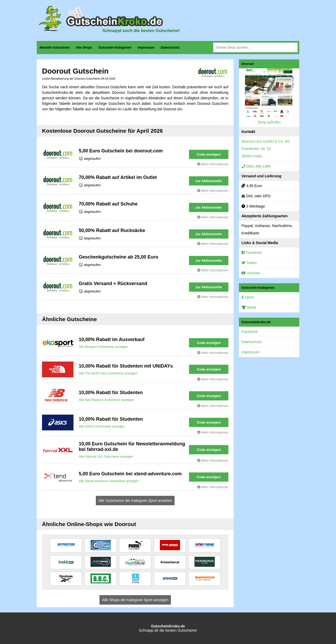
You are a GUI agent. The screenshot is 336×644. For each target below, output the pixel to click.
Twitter (249, 263)
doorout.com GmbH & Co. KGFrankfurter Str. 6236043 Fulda (266, 149)
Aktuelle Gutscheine (54, 48)
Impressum (146, 48)
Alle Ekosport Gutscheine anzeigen (103, 347)
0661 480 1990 (256, 166)
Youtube (251, 273)
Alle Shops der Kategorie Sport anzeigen (135, 600)
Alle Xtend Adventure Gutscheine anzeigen (109, 481)
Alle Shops (84, 48)
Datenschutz (170, 48)
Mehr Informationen (213, 164)
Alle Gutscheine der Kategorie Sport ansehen (135, 501)
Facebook (252, 253)
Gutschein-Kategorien (115, 48)
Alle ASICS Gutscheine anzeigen (102, 426)
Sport (248, 297)
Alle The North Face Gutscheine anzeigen (108, 373)
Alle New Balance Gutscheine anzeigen (106, 400)
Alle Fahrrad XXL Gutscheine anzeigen (106, 457)
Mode (249, 307)
